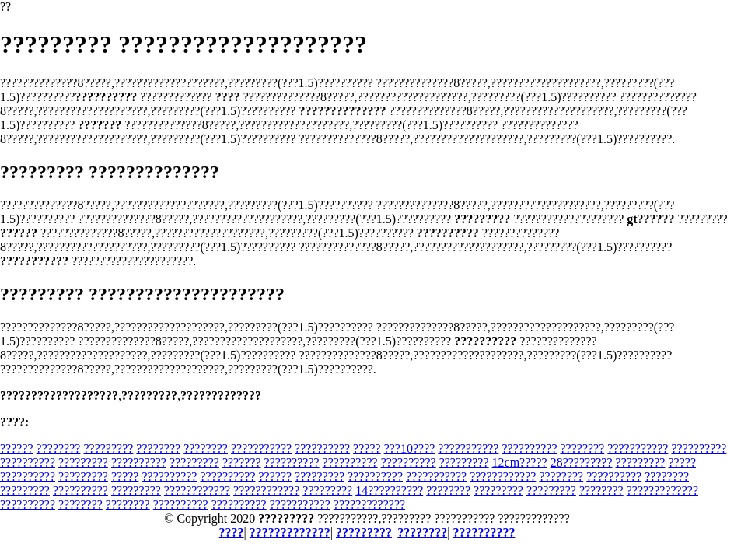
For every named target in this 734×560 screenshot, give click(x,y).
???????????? (503, 476)
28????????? (582, 462)
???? (232, 532)
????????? (108, 448)
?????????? (322, 448)
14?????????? (389, 490)
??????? (242, 462)
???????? (59, 448)
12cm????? (520, 462)
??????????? (261, 448)
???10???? (410, 448)
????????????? (662, 490)
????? (367, 448)
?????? (17, 448)
